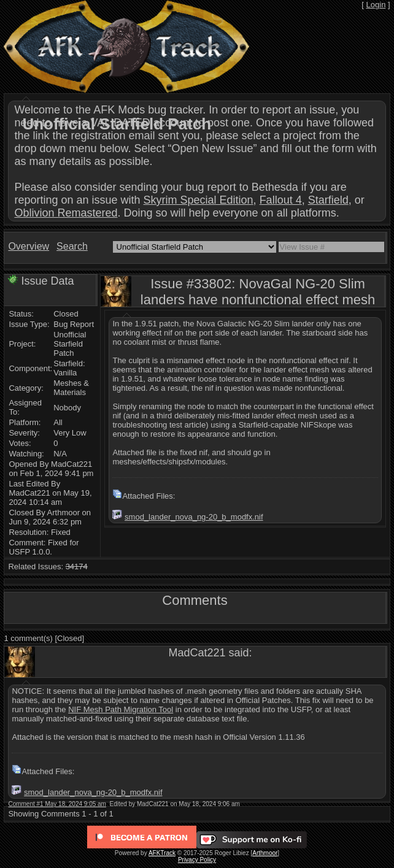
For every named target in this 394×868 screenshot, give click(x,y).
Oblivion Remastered (66, 213)
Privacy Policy (197, 860)
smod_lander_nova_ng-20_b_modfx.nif (194, 517)
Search (72, 246)
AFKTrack (162, 853)
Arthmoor (265, 853)
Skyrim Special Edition (199, 200)
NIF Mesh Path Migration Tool (121, 709)
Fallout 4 (281, 200)
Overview (29, 246)
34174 (77, 567)
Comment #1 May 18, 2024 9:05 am (57, 804)
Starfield (328, 200)
